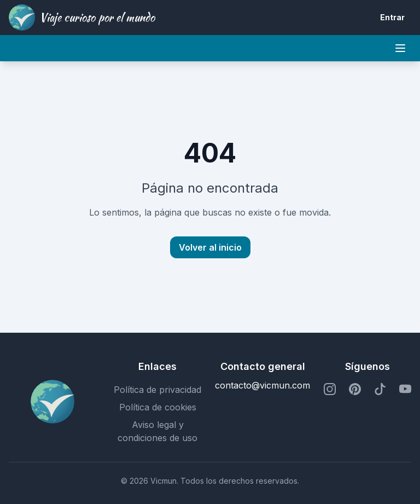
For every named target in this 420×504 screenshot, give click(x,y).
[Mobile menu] (400, 48)
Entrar (392, 17)
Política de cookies (158, 407)
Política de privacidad (157, 390)
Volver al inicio (210, 247)
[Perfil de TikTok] (380, 390)
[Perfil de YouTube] (405, 390)
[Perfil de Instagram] (330, 390)
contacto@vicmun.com (262, 385)
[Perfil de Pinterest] (355, 390)
